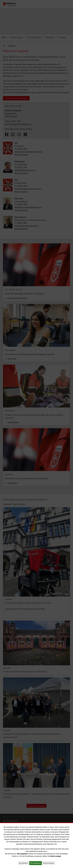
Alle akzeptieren (36, 863)
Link (55, 844)
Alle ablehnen (24, 863)
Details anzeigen (49, 863)
